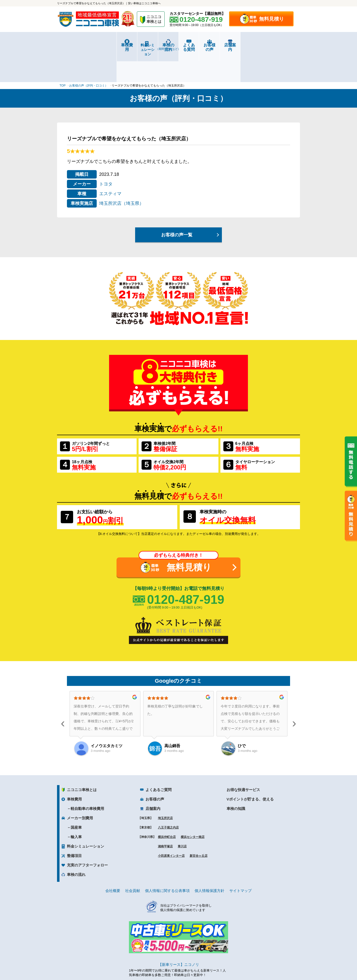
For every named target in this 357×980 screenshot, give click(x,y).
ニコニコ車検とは (82, 760)
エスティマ (110, 164)
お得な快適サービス (243, 760)
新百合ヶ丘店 (199, 826)
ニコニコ (154, 20)
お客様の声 (239, 45)
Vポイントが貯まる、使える (250, 769)
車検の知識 (236, 779)
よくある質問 (199, 45)
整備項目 (74, 826)
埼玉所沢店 (165, 788)
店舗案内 (280, 45)
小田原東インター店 (171, 826)
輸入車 (76, 807)
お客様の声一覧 (177, 205)
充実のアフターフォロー (87, 835)
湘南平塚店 (165, 817)
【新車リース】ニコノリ (179, 935)
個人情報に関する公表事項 (167, 861)
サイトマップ (240, 861)
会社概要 (113, 861)
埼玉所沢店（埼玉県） (121, 174)
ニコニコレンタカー (173, 963)
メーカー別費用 (80, 788)
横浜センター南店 (193, 807)
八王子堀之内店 (168, 798)
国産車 (76, 798)
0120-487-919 (186, 570)
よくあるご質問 (159, 760)
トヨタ (106, 154)
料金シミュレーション (118, 45)
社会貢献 (133, 861)
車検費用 (77, 45)
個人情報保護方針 (209, 861)
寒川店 (182, 817)
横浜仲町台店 (167, 807)
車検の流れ (158, 47)
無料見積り (271, 19)
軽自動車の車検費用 (87, 779)
